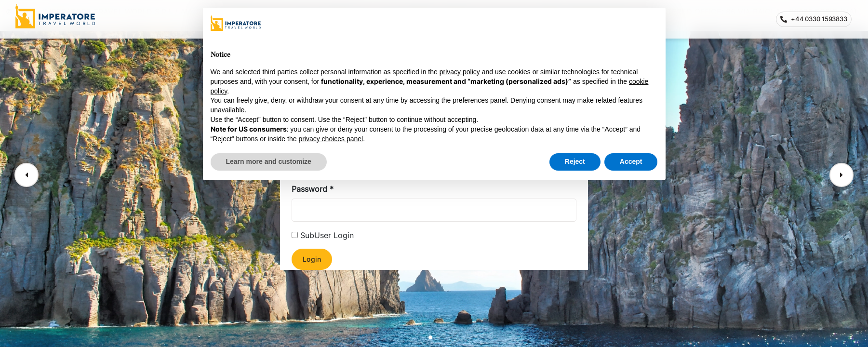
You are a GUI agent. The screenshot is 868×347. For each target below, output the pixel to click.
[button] (27, 175)
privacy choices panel (331, 139)
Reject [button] (575, 161)
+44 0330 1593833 (816, 21)
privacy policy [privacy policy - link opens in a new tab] (460, 72)
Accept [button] (631, 161)
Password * (313, 189)
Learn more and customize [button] (269, 161)
